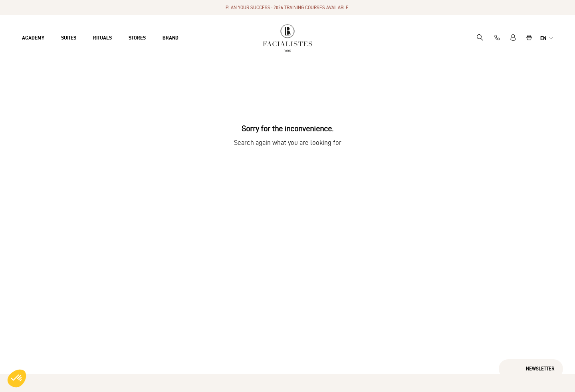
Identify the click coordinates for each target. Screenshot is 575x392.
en (544, 38)
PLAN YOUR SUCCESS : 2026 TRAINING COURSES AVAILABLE (288, 7)
